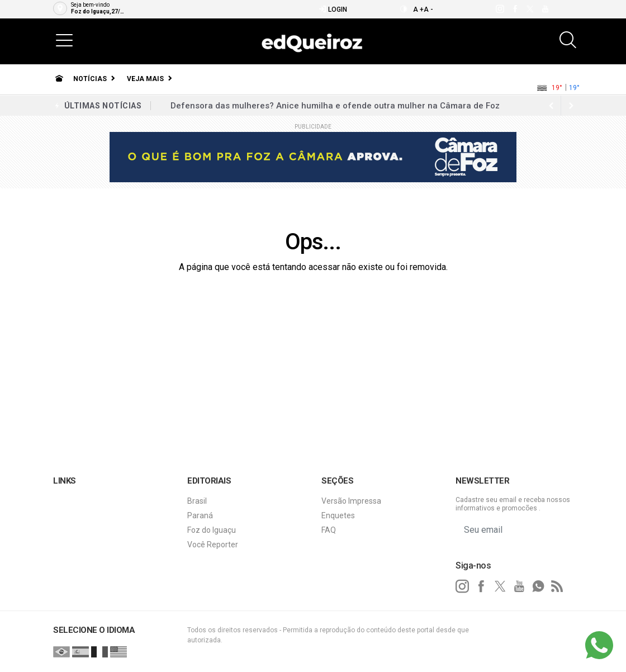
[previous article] (571, 106)
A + (418, 10)
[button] (64, 40)
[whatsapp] (538, 586)
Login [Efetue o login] (333, 9)
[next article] (551, 106)
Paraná (200, 515)
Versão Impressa (351, 501)
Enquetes (338, 515)
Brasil (197, 501)
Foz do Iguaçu (212, 530)
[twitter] (530, 9)
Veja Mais (145, 79)
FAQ (329, 530)
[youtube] (545, 9)
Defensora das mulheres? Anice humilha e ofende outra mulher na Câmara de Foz (335, 106)
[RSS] (557, 586)
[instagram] (499, 9)
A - (428, 10)
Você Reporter (213, 545)
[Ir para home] (59, 79)
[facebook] (514, 9)
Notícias (90, 79)
